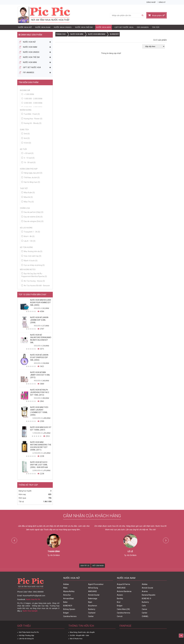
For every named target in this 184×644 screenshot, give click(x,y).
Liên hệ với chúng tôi (26, 639)
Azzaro (120, 595)
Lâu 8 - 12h (28, 241)
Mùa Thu (28, 202)
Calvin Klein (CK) (123, 609)
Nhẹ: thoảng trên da (32, 251)
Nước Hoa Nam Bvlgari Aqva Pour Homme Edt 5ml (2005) (41, 303)
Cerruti (120, 616)
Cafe (144, 606)
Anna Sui (67, 595)
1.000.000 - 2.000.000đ (33, 99)
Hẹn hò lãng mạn (31, 182)
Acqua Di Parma (123, 584)
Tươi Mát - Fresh (31, 114)
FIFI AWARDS (143, 27)
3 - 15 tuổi (28, 158)
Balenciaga (93, 599)
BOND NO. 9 (146, 599)
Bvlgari (66, 613)
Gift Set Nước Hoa (124, 27)
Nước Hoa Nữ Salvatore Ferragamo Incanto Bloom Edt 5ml (41, 339)
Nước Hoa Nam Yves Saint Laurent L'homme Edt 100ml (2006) (39, 411)
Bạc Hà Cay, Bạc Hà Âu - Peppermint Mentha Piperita (34, 275)
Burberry (92, 609)
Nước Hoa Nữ (25, 27)
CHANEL (145, 616)
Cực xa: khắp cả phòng (33, 265)
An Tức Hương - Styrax (33, 281)
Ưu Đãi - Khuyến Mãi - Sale (79, 635)
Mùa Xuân (28, 193)
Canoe (144, 609)
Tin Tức (156, 27)
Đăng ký (162, 2)
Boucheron (93, 606)
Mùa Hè (27, 197)
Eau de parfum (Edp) (32, 212)
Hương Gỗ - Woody (31, 123)
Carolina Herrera (70, 616)
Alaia (65, 588)
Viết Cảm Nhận (98, 566)
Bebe (65, 602)
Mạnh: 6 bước (29, 261)
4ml (25, 138)
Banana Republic (149, 595)
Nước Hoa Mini (103, 27)
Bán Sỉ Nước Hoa (76, 639)
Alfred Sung (93, 588)
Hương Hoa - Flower (32, 119)
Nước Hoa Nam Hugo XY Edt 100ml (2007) (41, 429)
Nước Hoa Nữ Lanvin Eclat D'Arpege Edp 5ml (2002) (39, 357)
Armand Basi (68, 599)
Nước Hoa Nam (43, 27)
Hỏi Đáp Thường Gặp (26, 635)
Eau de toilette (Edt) (32, 217)
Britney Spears (69, 609)
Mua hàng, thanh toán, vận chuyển (82, 632)
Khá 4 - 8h (28, 236)
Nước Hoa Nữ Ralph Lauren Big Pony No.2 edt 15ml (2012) (40, 392)
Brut (119, 602)
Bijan (90, 602)
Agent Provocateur (96, 584)
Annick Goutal (94, 595)
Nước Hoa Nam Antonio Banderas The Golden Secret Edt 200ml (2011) (41, 446)
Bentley (120, 599)
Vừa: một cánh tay (31, 256)
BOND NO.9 (68, 606)
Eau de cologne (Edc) (32, 221)
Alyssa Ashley (69, 591)
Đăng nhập (151, 2)
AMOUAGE (93, 591)
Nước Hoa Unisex (63, 27)
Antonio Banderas (124, 591)
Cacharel (92, 613)
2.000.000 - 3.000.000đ (33, 103)
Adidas (66, 584)
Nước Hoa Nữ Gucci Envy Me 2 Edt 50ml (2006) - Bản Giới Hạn (39, 465)
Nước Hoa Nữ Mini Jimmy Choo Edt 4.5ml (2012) (40, 375)
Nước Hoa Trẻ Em (84, 27)
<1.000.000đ (29, 94)
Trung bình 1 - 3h (31, 232)
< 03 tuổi (27, 153)
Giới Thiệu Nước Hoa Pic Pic (29, 632)
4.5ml (26, 143)
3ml (25, 134)
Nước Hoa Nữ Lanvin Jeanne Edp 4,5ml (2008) (39, 320)
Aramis (145, 591)
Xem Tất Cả (85, 566)
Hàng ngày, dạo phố (32, 173)
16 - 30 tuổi (28, 162)
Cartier (91, 616)
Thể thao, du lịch (30, 178)
